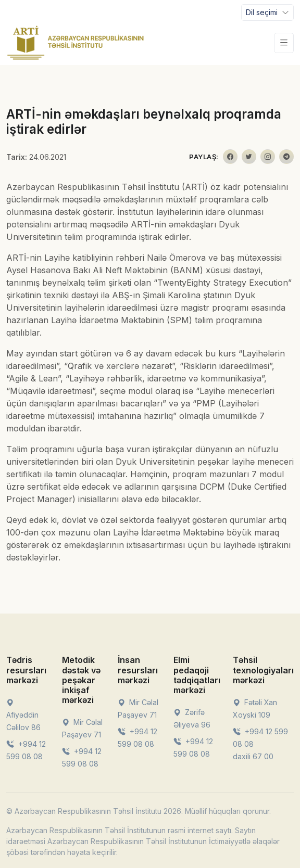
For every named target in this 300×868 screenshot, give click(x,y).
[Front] (76, 43)
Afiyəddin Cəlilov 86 (23, 715)
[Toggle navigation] (267, 12)
